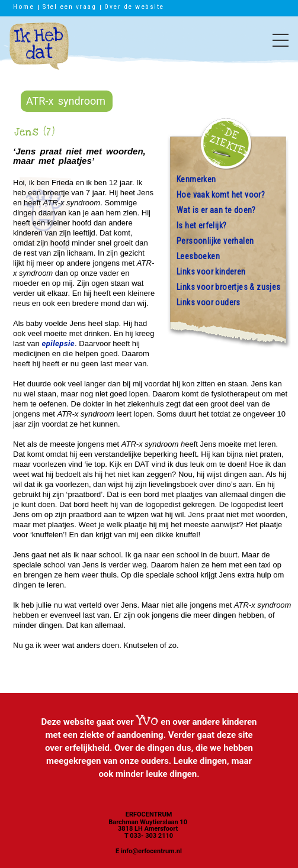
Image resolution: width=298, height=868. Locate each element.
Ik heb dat (39, 52)
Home (23, 7)
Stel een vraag (69, 7)
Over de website (134, 7)
